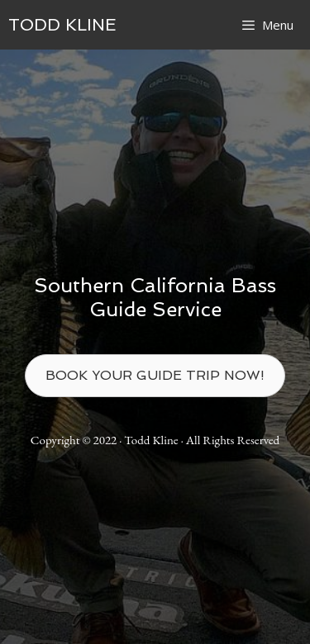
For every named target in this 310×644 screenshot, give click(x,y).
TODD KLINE (62, 25)
